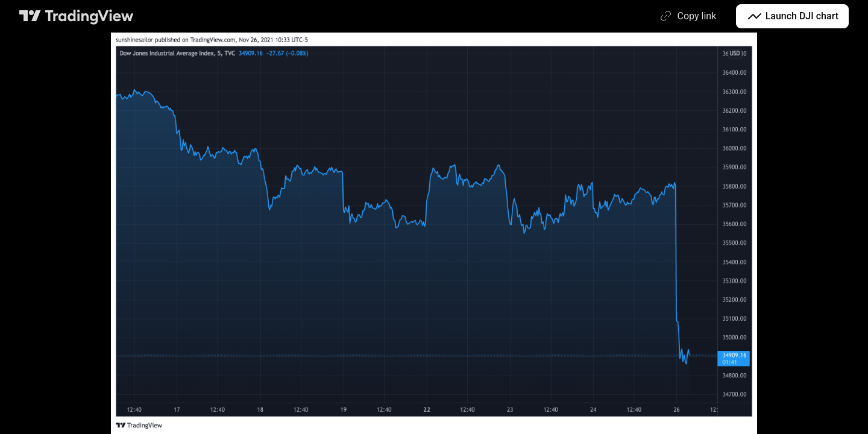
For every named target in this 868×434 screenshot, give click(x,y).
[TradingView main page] (77, 16)
